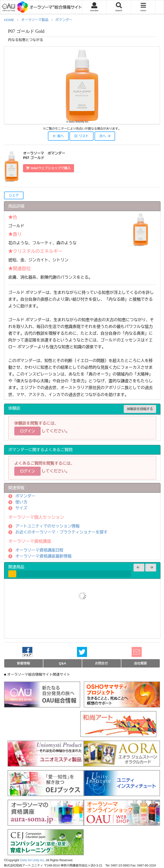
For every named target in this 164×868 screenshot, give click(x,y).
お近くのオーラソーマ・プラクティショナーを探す (61, 532)
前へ (58, 136)
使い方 (21, 502)
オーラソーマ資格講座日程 (39, 550)
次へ (105, 136)
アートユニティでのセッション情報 (47, 526)
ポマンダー (64, 20)
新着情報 (24, 663)
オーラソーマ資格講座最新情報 (43, 556)
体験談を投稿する (140, 409)
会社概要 (140, 663)
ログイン (28, 431)
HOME (9, 20)
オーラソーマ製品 (35, 20)
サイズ (21, 508)
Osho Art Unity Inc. (33, 860)
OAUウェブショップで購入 (48, 168)
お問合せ (102, 663)
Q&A (63, 663)
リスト (81, 136)
